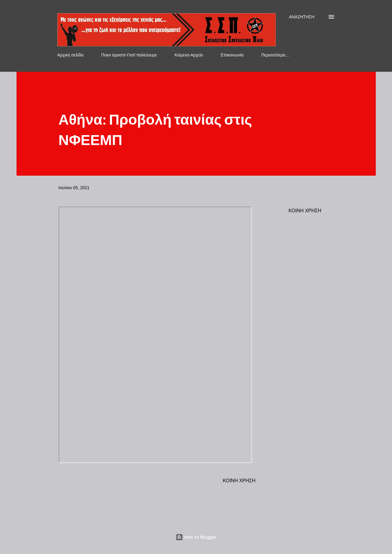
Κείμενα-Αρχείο (189, 55)
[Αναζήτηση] (302, 17)
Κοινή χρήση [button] (305, 211)
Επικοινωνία (232, 55)
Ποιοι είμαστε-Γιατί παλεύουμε (129, 55)
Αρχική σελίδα (70, 55)
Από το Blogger (196, 537)
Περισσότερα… (275, 55)
